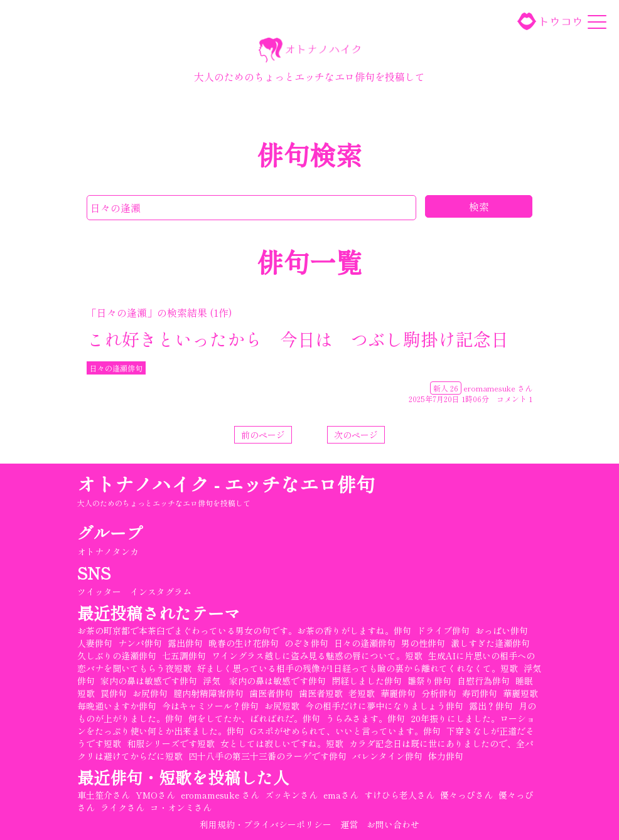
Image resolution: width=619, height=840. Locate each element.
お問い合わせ (393, 824)
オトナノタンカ (108, 551)
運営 (349, 824)
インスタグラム (161, 592)
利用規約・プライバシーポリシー (266, 824)
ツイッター (99, 592)
